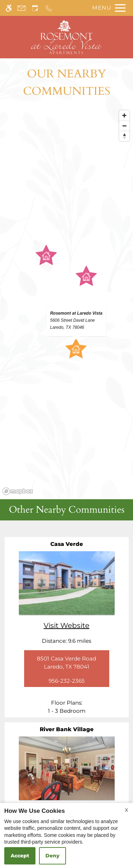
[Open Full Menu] (107, 8)
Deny (52, 856)
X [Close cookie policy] (126, 810)
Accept (20, 856)
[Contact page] (21, 8)
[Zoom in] (124, 115)
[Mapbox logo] (18, 491)
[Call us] (49, 8)
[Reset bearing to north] (124, 136)
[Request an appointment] (35, 8)
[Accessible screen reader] (9, 8)
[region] (66, 302)
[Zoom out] (124, 126)
